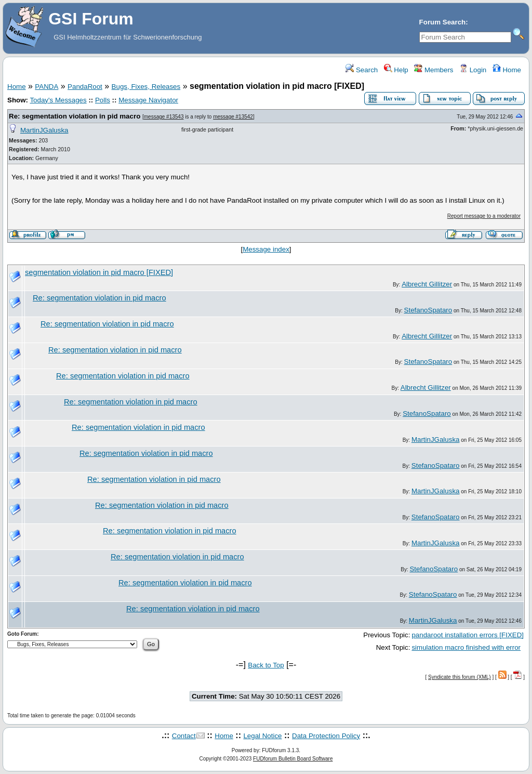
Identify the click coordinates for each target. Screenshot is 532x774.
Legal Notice (262, 736)
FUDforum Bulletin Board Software (293, 759)
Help (396, 70)
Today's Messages (58, 100)
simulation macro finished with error (466, 647)
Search (362, 70)
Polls (103, 100)
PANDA (46, 87)
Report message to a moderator (484, 216)
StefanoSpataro (428, 310)
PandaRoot (85, 87)
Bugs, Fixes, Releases (146, 87)
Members (434, 70)
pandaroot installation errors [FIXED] (468, 635)
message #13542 (233, 117)
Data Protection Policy (326, 736)
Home (507, 70)
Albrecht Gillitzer (427, 284)
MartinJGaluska (44, 130)
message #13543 (164, 117)
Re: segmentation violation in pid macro (75, 116)
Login (473, 70)
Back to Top (266, 665)
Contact (184, 736)
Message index (266, 249)
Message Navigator (148, 100)
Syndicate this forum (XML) (460, 677)
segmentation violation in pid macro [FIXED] (99, 272)
